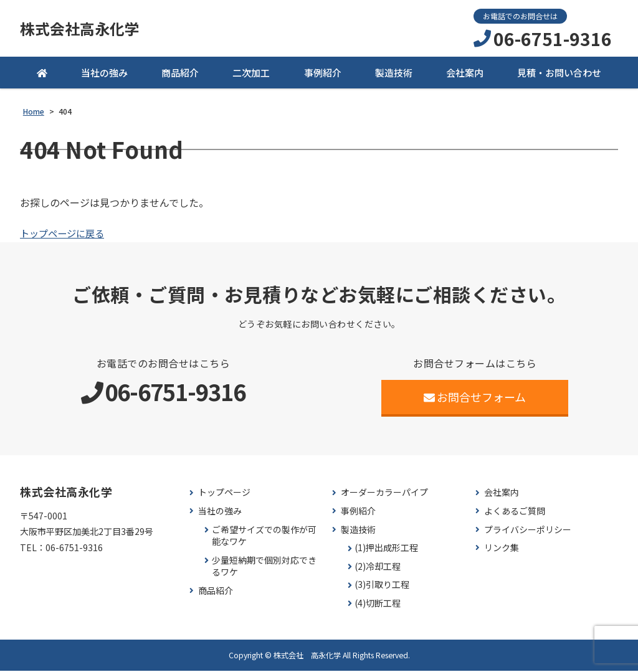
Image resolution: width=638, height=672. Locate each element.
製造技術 (394, 74)
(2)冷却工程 (378, 568)
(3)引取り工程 (382, 586)
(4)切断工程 (378, 605)
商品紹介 (180, 74)
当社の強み (104, 74)
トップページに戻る (65, 235)
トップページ (224, 494)
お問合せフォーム (475, 399)
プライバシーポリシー (528, 531)
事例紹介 (323, 74)
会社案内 (465, 74)
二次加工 (251, 74)
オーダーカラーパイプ (384, 494)
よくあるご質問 (515, 513)
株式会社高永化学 (85, 29)
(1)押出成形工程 (386, 550)
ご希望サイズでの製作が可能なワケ (264, 537)
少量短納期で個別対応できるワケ (264, 568)
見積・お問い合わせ (559, 74)
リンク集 (502, 550)
